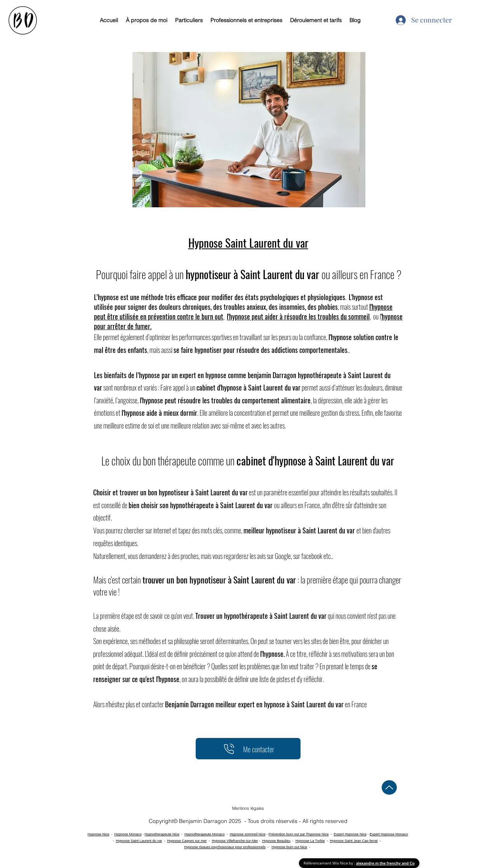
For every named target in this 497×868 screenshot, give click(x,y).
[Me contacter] (248, 749)
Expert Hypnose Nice (350, 834)
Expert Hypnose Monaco (389, 834)
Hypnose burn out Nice (290, 847)
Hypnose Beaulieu (276, 841)
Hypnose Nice (98, 834)
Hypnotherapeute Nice (162, 834)
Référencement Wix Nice (326, 863)
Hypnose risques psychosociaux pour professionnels (225, 847)
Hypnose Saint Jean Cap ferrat (354, 841)
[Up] (389, 787)
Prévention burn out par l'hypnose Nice (299, 834)
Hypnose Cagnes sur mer (187, 841)
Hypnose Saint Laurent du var (139, 841)
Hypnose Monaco (128, 834)
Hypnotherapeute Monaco (205, 834)
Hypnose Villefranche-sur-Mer (235, 841)
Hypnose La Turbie (310, 841)
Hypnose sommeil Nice (248, 834)
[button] (248, 808)
